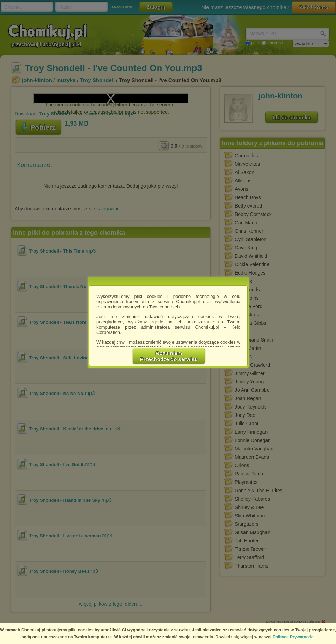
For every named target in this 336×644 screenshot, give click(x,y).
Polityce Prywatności (294, 637)
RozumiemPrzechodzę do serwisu (169, 356)
